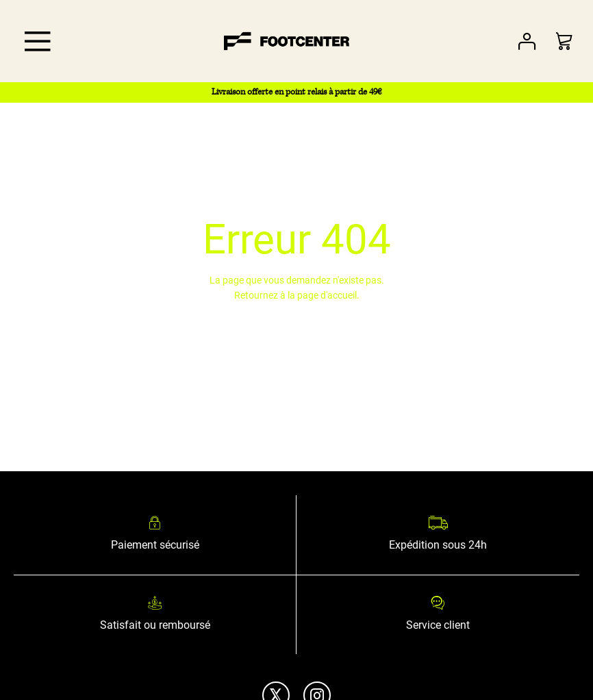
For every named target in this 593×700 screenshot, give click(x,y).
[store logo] (287, 41)
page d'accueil (327, 295)
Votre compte (527, 41)
